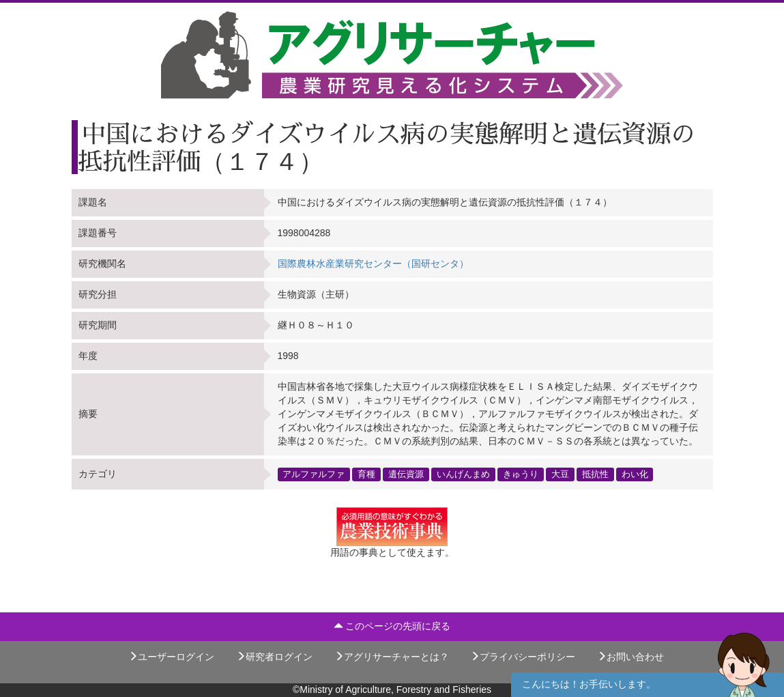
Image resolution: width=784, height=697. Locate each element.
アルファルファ (314, 474)
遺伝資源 (406, 474)
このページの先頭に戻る (392, 626)
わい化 (635, 474)
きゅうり (521, 474)
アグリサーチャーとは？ (392, 657)
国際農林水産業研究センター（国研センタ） (373, 264)
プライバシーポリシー (523, 657)
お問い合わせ (630, 657)
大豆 (560, 474)
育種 (366, 474)
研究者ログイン (274, 657)
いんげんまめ (463, 474)
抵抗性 (595, 474)
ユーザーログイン (171, 657)
